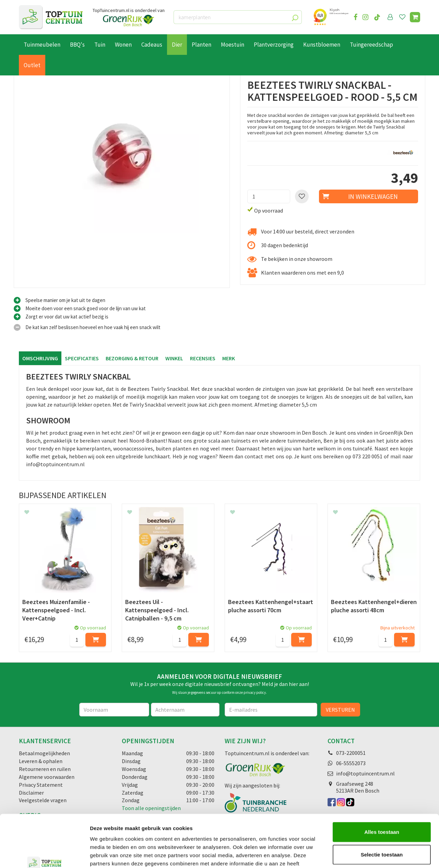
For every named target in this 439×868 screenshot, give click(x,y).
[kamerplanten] (238, 17)
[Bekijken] (415, 17)
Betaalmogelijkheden (44, 753)
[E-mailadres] (271, 710)
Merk (229, 358)
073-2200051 (351, 753)
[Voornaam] (114, 710)
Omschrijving (40, 358)
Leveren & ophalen (41, 761)
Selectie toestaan (382, 810)
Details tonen (371, 854)
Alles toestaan (382, 787)
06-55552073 (351, 763)
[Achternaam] (185, 710)
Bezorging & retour (132, 358)
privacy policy (255, 692)
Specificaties (82, 358)
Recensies (203, 358)
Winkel (174, 358)
